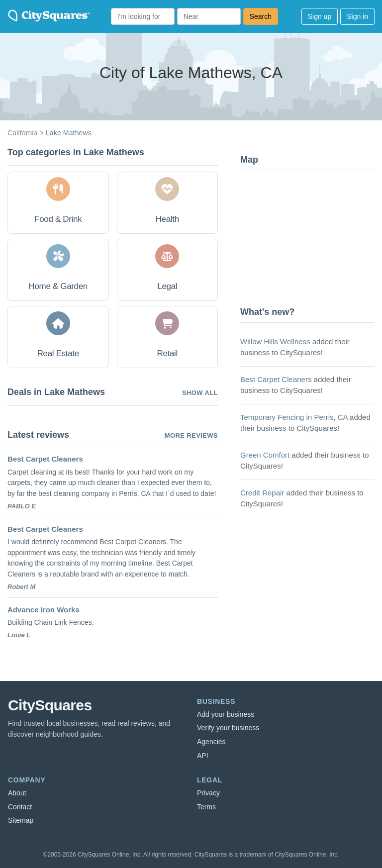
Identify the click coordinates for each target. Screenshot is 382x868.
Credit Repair (262, 493)
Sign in (357, 16)
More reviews (191, 435)
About (17, 793)
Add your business (226, 714)
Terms (206, 807)
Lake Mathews (69, 133)
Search (261, 16)
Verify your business (228, 728)
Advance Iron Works (44, 610)
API (203, 756)
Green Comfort (265, 455)
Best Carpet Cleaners (45, 459)
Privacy (208, 793)
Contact (20, 807)
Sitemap (21, 820)
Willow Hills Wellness (275, 341)
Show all (200, 393)
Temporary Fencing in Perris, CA (294, 417)
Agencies (211, 742)
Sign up (320, 16)
